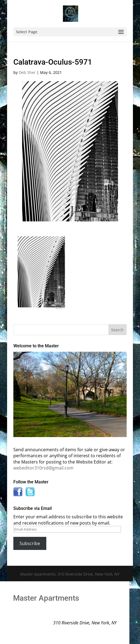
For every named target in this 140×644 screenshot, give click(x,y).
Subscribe (30, 543)
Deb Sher (27, 72)
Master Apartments (46, 598)
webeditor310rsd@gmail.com (43, 468)
